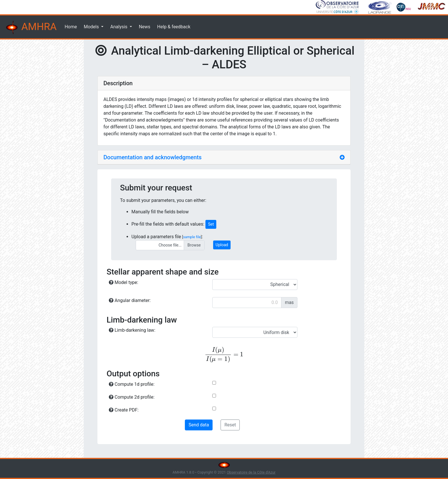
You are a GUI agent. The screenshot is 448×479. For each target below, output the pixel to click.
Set (211, 224)
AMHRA (31, 27)
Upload (222, 245)
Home (71, 27)
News (145, 27)
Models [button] (92, 27)
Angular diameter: (130, 300)
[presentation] (224, 355)
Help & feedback (174, 27)
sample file (192, 237)
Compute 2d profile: (132, 397)
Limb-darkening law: (132, 330)
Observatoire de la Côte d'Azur (251, 472)
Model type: (124, 282)
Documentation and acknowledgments (153, 157)
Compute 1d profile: (132, 384)
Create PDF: (124, 410)
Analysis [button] (119, 27)
